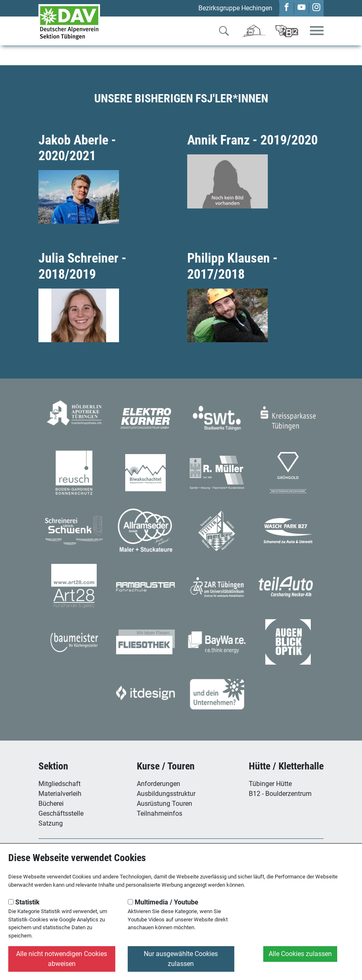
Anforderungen (158, 784)
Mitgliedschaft (60, 784)
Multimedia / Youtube (163, 902)
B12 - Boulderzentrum (280, 794)
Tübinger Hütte (270, 784)
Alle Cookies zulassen (300, 954)
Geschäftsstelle (61, 813)
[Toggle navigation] (317, 31)
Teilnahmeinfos (160, 813)
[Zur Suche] (224, 33)
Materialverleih (60, 794)
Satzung (51, 823)
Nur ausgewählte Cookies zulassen (181, 959)
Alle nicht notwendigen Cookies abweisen (62, 959)
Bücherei (51, 804)
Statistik (24, 902)
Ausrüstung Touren (164, 804)
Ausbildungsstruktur (166, 794)
